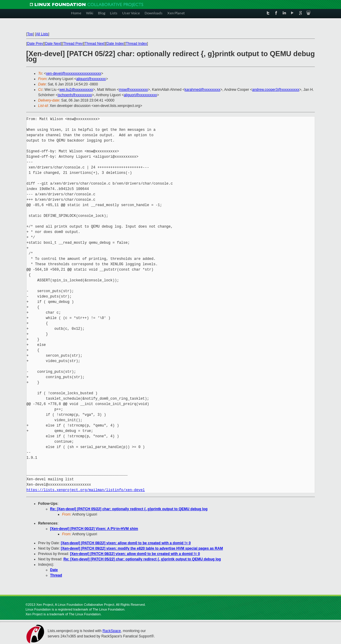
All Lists (42, 34)
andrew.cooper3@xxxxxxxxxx (276, 90)
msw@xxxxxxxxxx (133, 90)
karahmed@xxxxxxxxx (202, 90)
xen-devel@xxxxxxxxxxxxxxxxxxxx (74, 73)
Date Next (53, 44)
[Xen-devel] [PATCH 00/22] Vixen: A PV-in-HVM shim (94, 529)
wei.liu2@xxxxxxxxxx (76, 90)
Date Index (115, 44)
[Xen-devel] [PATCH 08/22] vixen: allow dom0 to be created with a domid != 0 (126, 543)
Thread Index (136, 44)
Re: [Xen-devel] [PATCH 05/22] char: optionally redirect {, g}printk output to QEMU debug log (129, 509)
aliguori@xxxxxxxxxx (140, 95)
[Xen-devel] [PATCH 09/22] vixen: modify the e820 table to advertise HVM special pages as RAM (142, 548)
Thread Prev (73, 44)
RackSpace (112, 631)
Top (30, 34)
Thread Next (95, 44)
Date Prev (35, 44)
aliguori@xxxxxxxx (91, 79)
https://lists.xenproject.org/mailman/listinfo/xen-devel (86, 490)
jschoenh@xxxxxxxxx (75, 95)
